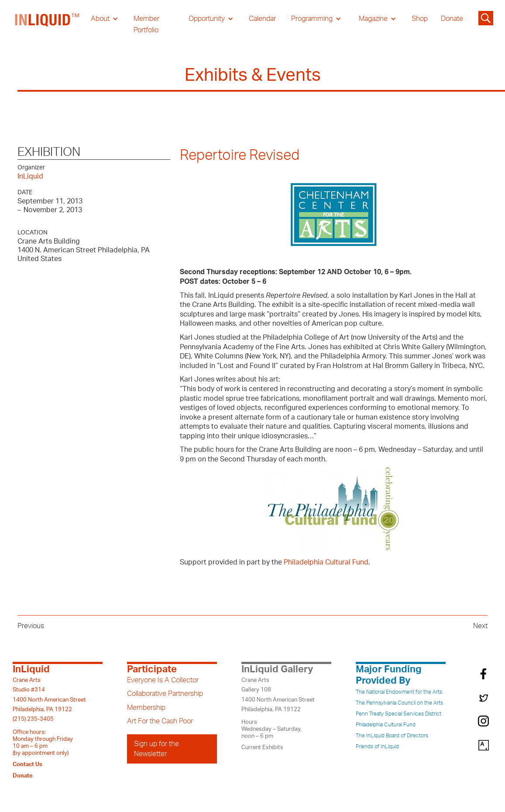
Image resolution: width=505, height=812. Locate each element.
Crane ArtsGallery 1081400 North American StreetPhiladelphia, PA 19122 (278, 695)
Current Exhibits (262, 747)
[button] (105, 19)
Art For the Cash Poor (160, 721)
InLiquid (30, 176)
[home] (48, 24)
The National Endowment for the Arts (399, 692)
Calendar (262, 19)
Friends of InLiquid (377, 747)
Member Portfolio (146, 24)
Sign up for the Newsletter (156, 749)
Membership (146, 708)
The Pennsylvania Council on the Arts (399, 703)
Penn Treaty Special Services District (399, 714)
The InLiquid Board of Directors (392, 736)
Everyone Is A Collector (163, 680)
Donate (452, 19)
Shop (420, 19)
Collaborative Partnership (165, 694)
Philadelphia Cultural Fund (326, 562)
